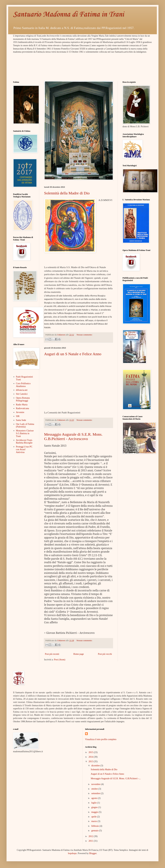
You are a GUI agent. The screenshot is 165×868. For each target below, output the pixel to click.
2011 (91, 841)
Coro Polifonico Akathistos (23, 385)
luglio (94, 803)
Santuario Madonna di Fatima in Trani (68, 14)
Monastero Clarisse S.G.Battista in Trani (25, 433)
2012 (91, 836)
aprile (94, 817)
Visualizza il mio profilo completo (101, 739)
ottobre (95, 789)
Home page (79, 654)
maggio (95, 812)
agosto (95, 798)
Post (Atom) (60, 660)
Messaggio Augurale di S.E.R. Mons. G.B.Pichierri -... (116, 778)
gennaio (95, 831)
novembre (96, 784)
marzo (94, 821)
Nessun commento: (85, 335)
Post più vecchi (105, 654)
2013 (91, 761)
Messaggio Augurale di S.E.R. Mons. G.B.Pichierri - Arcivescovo (73, 437)
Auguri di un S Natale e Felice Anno (73, 354)
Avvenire (20, 412)
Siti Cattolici (22, 394)
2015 (91, 752)
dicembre (96, 766)
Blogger (93, 853)
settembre (96, 793)
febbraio (95, 826)
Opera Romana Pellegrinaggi (23, 399)
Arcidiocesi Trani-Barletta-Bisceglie (24, 442)
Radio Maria (22, 405)
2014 (91, 757)
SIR (18, 416)
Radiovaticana (23, 408)
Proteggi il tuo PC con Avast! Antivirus (24, 449)
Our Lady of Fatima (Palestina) (25, 425)
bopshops (72, 853)
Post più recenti (52, 654)
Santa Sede (21, 420)
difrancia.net (22, 390)
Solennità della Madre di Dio (67, 193)
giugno (95, 807)
